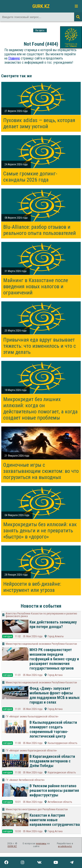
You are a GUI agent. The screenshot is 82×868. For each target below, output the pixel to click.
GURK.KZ (41, 6)
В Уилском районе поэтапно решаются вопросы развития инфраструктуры (54, 790)
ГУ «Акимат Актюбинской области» (25, 780)
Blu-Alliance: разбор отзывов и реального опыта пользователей (40, 230)
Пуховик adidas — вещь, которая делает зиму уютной (39, 123)
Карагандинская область (62, 773)
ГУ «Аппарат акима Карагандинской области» (31, 751)
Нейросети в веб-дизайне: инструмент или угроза (32, 587)
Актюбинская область (60, 802)
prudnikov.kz (65, 846)
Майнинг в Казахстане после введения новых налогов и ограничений (36, 286)
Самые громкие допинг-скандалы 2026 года (30, 177)
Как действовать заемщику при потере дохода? (53, 624)
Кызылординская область (62, 743)
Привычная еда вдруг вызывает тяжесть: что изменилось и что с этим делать (40, 346)
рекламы (41, 844)
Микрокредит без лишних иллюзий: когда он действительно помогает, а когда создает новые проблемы (40, 409)
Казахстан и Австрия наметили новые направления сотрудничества (55, 820)
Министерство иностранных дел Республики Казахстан (37, 809)
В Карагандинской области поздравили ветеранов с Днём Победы (52, 761)
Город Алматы (56, 636)
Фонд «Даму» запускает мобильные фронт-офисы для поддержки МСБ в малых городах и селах (55, 695)
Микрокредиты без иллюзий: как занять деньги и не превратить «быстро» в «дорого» (40, 531)
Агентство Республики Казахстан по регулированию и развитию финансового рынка (41, 615)
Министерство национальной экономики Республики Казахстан (41, 644)
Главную (14, 58)
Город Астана (55, 675)
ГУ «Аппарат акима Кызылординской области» (32, 717)
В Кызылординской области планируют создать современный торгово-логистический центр (53, 729)
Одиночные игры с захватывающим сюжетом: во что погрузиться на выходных (41, 471)
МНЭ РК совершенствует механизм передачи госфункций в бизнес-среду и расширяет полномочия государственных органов (54, 659)
